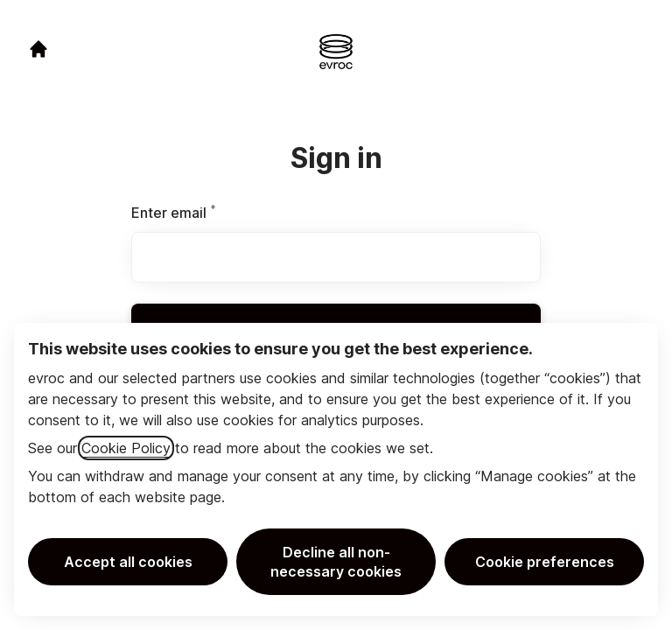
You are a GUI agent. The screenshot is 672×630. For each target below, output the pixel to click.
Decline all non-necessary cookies (336, 562)
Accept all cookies (128, 562)
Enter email (203, 213)
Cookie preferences (545, 562)
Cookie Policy (126, 448)
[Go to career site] (38, 49)
